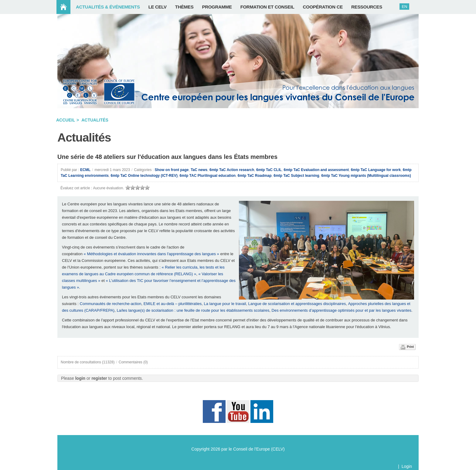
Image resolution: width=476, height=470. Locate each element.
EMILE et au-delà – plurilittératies (173, 304)
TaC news (199, 170)
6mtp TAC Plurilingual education (208, 176)
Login (407, 466)
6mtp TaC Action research (232, 170)
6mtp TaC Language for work (376, 170)
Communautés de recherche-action (111, 304)
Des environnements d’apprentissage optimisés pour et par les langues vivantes (342, 310)
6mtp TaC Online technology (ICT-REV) (144, 176)
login (80, 378)
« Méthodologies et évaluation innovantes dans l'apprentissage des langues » (151, 254)
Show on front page (172, 170)
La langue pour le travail (225, 304)
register (99, 378)
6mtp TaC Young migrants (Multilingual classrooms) (366, 176)
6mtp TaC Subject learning (296, 176)
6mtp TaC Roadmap (255, 176)
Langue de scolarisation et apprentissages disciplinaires (297, 304)
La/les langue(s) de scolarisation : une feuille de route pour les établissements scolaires (193, 310)
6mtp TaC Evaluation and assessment (316, 170)
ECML (85, 170)
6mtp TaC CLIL (269, 170)
